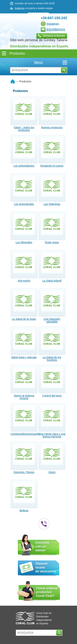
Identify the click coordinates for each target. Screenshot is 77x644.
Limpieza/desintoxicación (24, 434)
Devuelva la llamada (54, 36)
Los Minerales (24, 242)
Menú (51, 62)
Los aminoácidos (24, 204)
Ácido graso (52, 242)
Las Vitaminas (52, 204)
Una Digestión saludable (52, 320)
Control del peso (52, 396)
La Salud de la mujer (24, 319)
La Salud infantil (52, 281)
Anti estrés (24, 281)
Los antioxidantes (24, 166)
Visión (52, 472)
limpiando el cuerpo (52, 166)
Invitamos (20, 8)
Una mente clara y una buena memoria (52, 435)
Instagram (53, 24)
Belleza (24, 510)
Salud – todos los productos (24, 129)
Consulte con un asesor (42, 546)
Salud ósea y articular (24, 357)
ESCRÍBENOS (56, 29)
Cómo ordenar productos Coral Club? (47, 592)
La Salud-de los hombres (52, 359)
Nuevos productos (52, 127)
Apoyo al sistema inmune (24, 397)
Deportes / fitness (24, 472)
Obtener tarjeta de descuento (46, 568)
